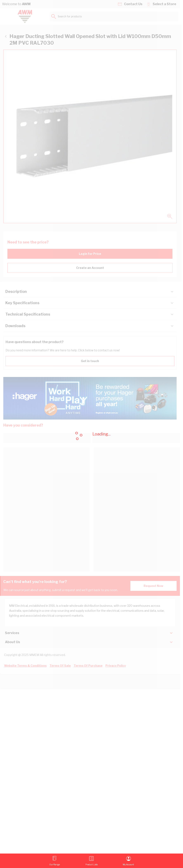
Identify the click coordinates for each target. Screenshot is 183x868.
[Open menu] (55, 861)
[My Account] (128, 861)
